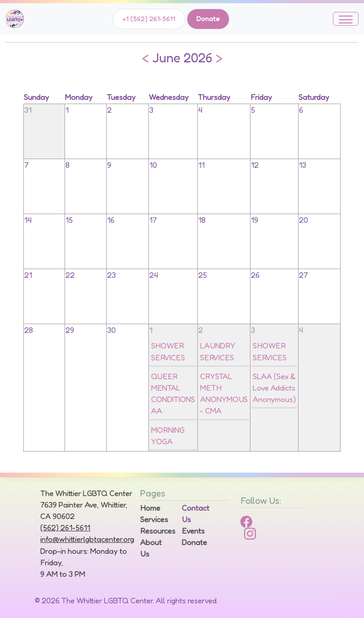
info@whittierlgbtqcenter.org (87, 539)
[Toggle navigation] (346, 19)
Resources (155, 531)
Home (150, 508)
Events (193, 531)
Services (154, 519)
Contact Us (196, 514)
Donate (208, 19)
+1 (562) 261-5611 (149, 19)
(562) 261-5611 (65, 528)
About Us (151, 548)
